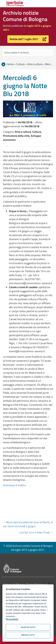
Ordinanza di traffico (15, 485)
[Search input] (28, 52)
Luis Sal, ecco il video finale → (36, 532)
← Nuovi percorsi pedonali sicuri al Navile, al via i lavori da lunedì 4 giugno (28, 524)
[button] (28, 39)
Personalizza (12, 619)
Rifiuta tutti (28, 635)
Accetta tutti (28, 627)
